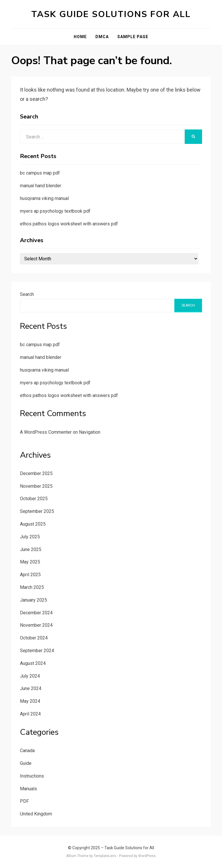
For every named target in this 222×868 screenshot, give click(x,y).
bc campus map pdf (40, 173)
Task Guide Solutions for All (111, 14)
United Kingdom (36, 814)
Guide (26, 763)
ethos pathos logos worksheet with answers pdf (69, 224)
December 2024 (36, 613)
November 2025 (36, 486)
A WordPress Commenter (46, 432)
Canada (27, 751)
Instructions (32, 776)
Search (27, 294)
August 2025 (33, 524)
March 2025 (32, 587)
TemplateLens (105, 856)
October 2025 (34, 499)
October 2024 (34, 638)
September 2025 (37, 511)
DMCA (102, 37)
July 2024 (30, 676)
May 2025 (30, 562)
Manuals (28, 789)
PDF (24, 801)
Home (80, 37)
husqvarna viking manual (44, 198)
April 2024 (30, 714)
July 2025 (30, 537)
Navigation (90, 432)
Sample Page (133, 37)
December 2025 (36, 473)
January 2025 (34, 600)
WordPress (147, 856)
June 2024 (31, 688)
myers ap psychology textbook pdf (55, 211)
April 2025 (30, 575)
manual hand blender (41, 186)
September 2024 (37, 651)
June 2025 (31, 549)
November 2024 (36, 625)
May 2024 (30, 701)
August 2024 (33, 663)
